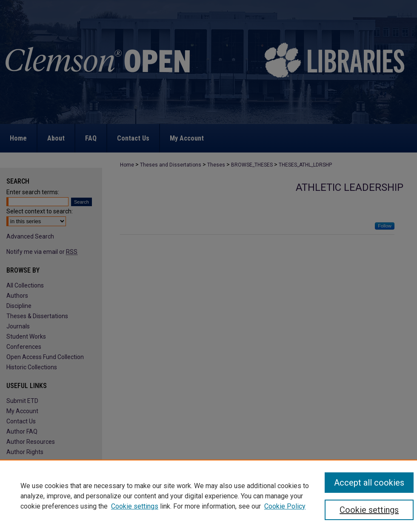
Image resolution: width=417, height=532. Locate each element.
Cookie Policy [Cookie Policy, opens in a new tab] (285, 506)
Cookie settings (135, 506)
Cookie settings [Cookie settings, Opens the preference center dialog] (369, 510)
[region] (208, 496)
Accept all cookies (369, 483)
